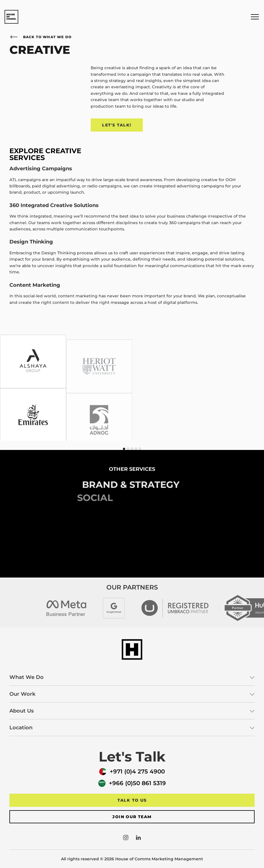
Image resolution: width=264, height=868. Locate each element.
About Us (132, 711)
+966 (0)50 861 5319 (132, 783)
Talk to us (132, 800)
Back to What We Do (41, 37)
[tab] (124, 449)
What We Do (132, 677)
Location (132, 728)
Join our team (132, 817)
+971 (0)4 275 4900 (132, 772)
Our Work (132, 694)
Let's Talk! (117, 125)
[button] (255, 17)
